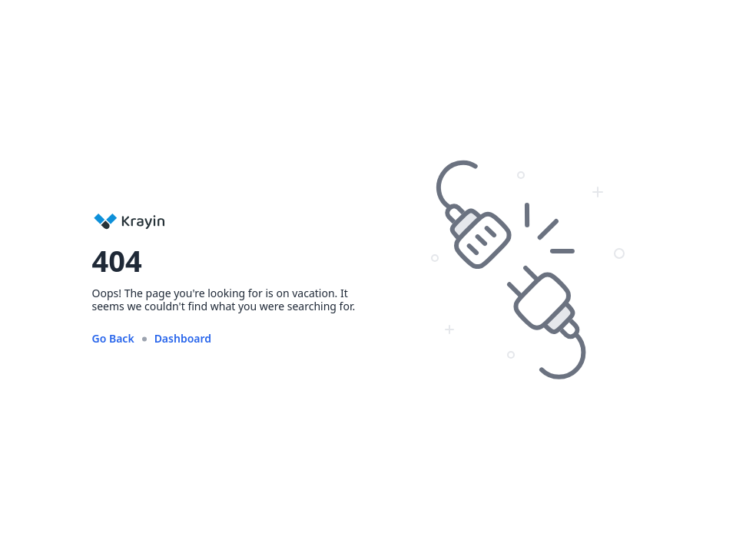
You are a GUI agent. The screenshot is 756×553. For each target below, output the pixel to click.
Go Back (113, 338)
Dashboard (183, 338)
